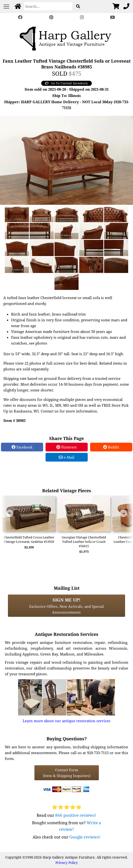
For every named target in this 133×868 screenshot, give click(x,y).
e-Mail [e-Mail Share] (67, 457)
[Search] (48, 6)
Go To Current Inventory (66, 83)
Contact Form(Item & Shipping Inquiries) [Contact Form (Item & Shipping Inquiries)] (67, 773)
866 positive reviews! (76, 815)
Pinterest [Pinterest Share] (66, 447)
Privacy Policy (67, 863)
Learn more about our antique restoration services (66, 721)
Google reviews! (85, 837)
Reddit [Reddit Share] (111, 447)
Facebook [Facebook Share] (22, 447)
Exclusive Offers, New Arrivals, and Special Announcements (66, 606)
